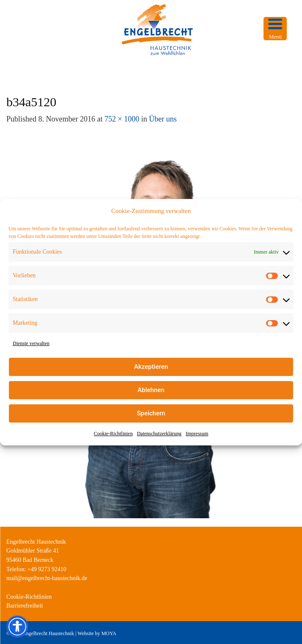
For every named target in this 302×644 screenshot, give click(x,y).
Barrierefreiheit (25, 606)
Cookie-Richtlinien (113, 434)
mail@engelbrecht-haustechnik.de (47, 578)
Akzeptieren (151, 367)
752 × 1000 (122, 119)
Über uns (163, 119)
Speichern (151, 413)
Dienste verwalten (31, 343)
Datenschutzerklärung (159, 434)
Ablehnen (151, 390)
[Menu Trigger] (275, 29)
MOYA (109, 633)
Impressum (197, 434)
